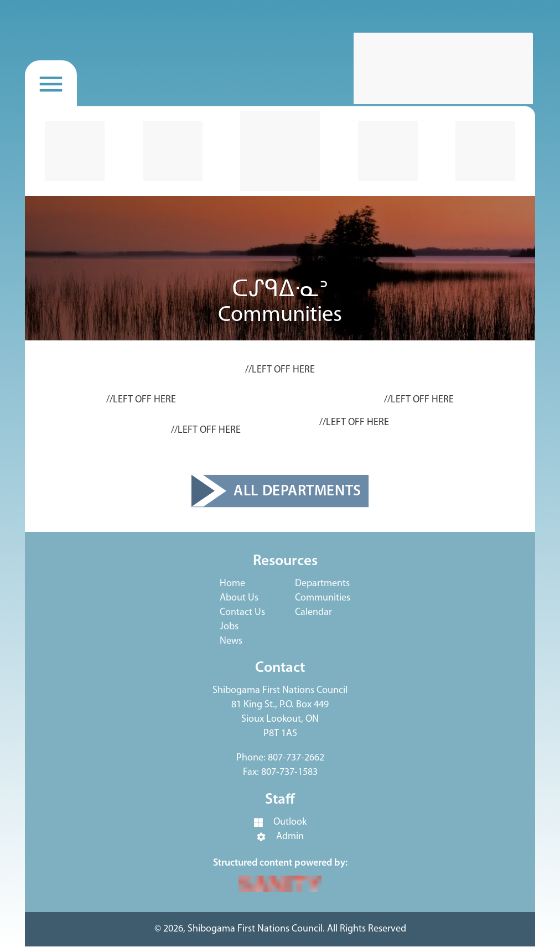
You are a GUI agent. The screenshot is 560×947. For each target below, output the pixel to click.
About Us (239, 598)
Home (232, 584)
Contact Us (242, 612)
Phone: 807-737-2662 (280, 758)
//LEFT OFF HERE (280, 370)
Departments (322, 584)
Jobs (229, 627)
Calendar (313, 612)
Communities (323, 598)
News (231, 641)
